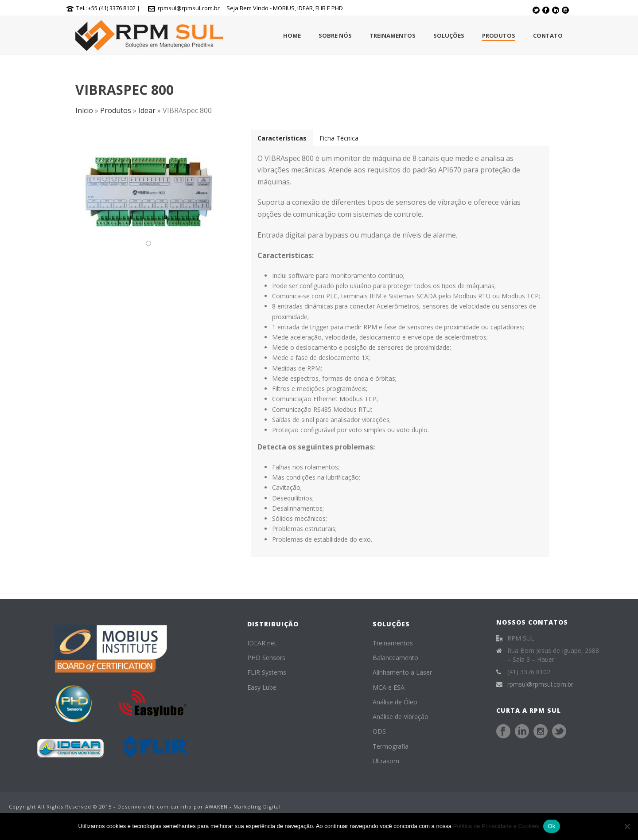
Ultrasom (386, 761)
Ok (551, 826)
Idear (147, 110)
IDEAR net (262, 643)
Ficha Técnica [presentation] (339, 138)
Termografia (391, 746)
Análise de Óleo (395, 702)
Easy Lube (262, 687)
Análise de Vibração (401, 717)
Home (292, 35)
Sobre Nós (335, 35)
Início (84, 110)
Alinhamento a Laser (402, 672)
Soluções (449, 35)
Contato (548, 35)
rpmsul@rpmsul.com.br (189, 8)
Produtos (499, 35)
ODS (379, 731)
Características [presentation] (282, 138)
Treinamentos (393, 35)
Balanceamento (395, 658)
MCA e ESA (389, 687)
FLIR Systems (267, 672)
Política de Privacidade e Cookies (496, 826)
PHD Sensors (266, 658)
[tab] (282, 138)
